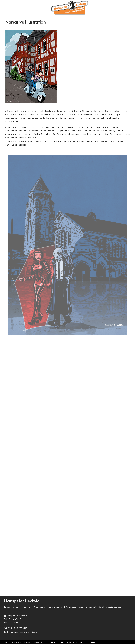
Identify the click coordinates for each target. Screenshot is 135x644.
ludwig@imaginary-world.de (20, 632)
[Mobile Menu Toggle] (5, 8)
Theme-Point (56, 642)
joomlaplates (87, 642)
